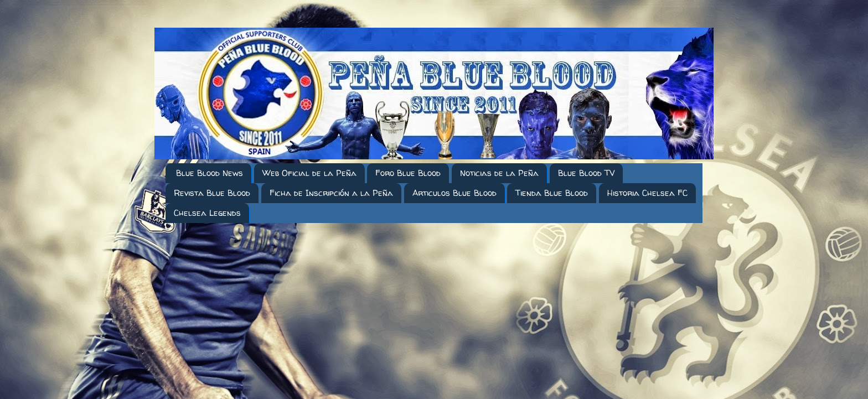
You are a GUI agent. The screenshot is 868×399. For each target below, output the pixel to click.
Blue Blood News (210, 173)
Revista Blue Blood (212, 193)
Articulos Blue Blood (454, 193)
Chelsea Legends (207, 213)
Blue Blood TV (586, 173)
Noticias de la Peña (499, 173)
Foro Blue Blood (408, 173)
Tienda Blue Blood (552, 193)
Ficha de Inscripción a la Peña (331, 193)
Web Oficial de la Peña (309, 173)
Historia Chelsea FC (647, 193)
